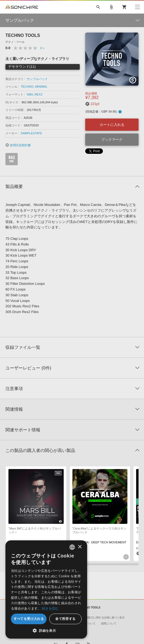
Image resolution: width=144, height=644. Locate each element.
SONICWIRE (22, 7)
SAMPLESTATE (31, 133)
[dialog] (46, 589)
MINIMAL (41, 87)
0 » (42, 48)
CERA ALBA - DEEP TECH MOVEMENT (99, 542)
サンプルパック (37, 79)
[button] (46, 630)
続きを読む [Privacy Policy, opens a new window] (50, 608)
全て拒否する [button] (65, 619)
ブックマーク (112, 140)
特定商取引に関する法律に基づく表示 (103, 618)
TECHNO (27, 87)
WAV (30, 94)
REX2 (39, 94)
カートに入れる (112, 125)
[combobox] (72, 547)
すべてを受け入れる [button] (29, 619)
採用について (109, 624)
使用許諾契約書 (18, 145)
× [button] (80, 547)
